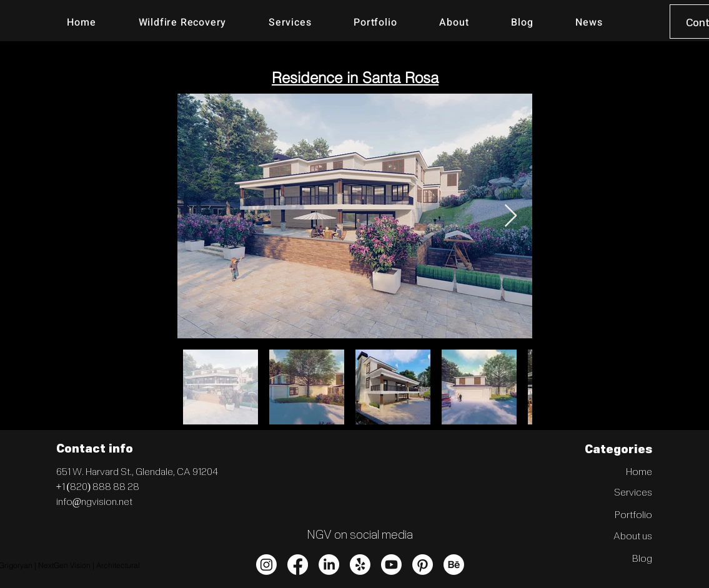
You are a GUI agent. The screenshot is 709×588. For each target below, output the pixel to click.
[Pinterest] (423, 565)
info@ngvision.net (95, 501)
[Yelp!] (360, 565)
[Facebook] (298, 565)
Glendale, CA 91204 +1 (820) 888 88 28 (137, 478)
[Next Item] (511, 216)
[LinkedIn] (329, 565)
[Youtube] (391, 565)
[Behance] (454, 565)
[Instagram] (266, 565)
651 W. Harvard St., (96, 471)
